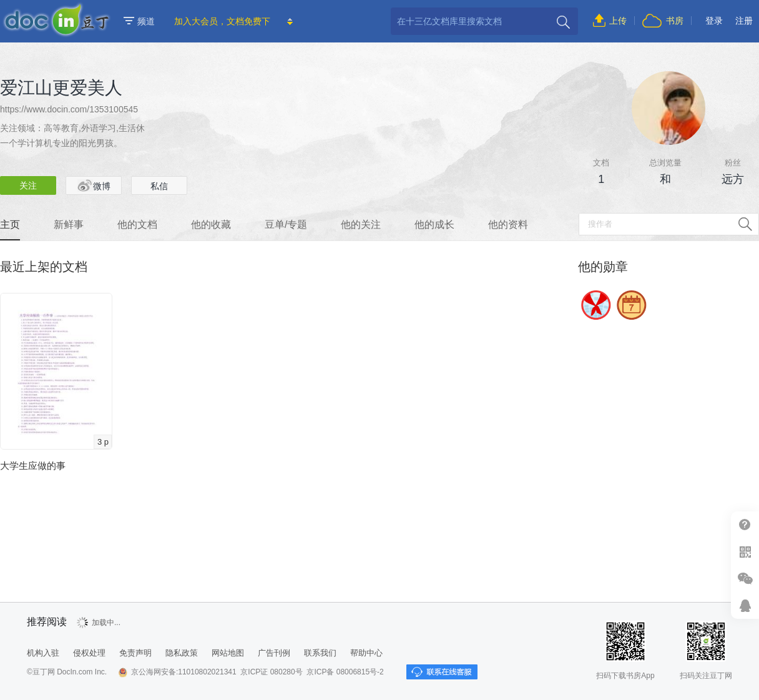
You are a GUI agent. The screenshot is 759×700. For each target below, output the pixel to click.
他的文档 (137, 224)
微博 (94, 185)
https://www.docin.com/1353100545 (69, 109)
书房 (675, 21)
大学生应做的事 (33, 466)
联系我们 (320, 653)
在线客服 (745, 605)
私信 (159, 186)
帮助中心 (745, 525)
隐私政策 (182, 653)
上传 (618, 21)
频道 (139, 21)
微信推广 (745, 579)
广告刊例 (274, 653)
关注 (28, 185)
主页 (10, 224)
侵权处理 (89, 653)
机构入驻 (43, 653)
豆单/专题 (286, 224)
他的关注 (361, 224)
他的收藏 (211, 224)
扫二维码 (745, 552)
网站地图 (228, 653)
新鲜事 (69, 224)
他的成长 (434, 224)
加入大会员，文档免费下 (222, 21)
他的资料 (508, 224)
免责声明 (135, 653)
